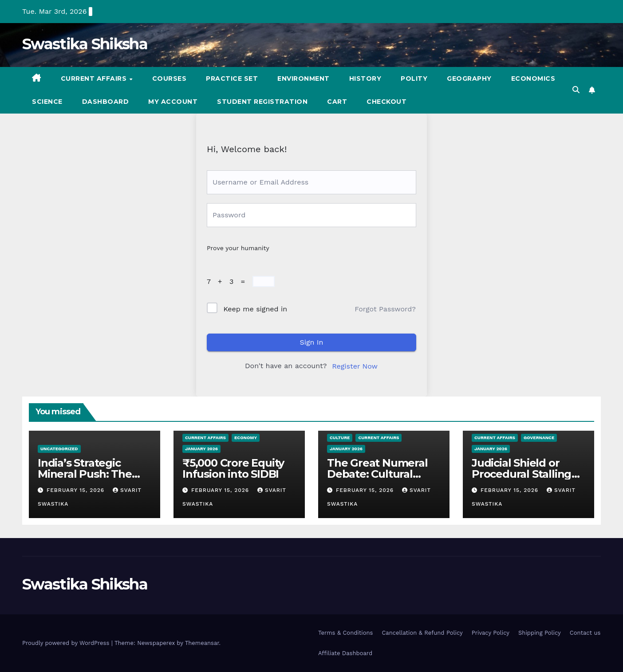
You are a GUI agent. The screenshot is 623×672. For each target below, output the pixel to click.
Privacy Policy (491, 633)
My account (173, 102)
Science (47, 102)
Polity (414, 79)
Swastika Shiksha (85, 44)
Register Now (355, 366)
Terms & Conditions (345, 633)
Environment (304, 79)
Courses (170, 79)
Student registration (262, 102)
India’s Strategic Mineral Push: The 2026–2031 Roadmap (91, 474)
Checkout (386, 102)
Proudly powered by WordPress (67, 643)
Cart (337, 102)
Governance (539, 438)
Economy (246, 438)
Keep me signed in (255, 309)
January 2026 (201, 449)
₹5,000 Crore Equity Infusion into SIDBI (233, 468)
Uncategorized (59, 449)
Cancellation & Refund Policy (422, 633)
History (365, 79)
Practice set (232, 79)
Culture (340, 438)
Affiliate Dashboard (345, 653)
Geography (469, 79)
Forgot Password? (385, 309)
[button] (576, 90)
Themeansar (202, 643)
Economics (533, 79)
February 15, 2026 (77, 490)
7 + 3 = (228, 281)
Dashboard (106, 102)
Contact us (585, 633)
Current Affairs (95, 79)
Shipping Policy (540, 633)
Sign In (312, 342)
